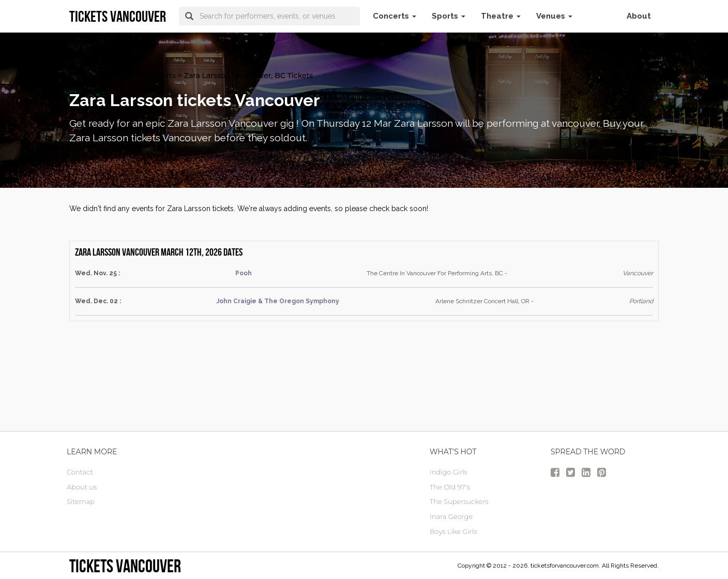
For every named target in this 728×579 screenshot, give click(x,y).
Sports (449, 16)
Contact (80, 472)
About (639, 16)
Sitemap (81, 501)
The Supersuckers (459, 501)
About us (82, 487)
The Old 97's (450, 487)
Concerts (395, 16)
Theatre (501, 16)
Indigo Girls (449, 472)
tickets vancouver (125, 566)
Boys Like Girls (453, 531)
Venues (554, 16)
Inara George (451, 516)
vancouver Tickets (102, 76)
